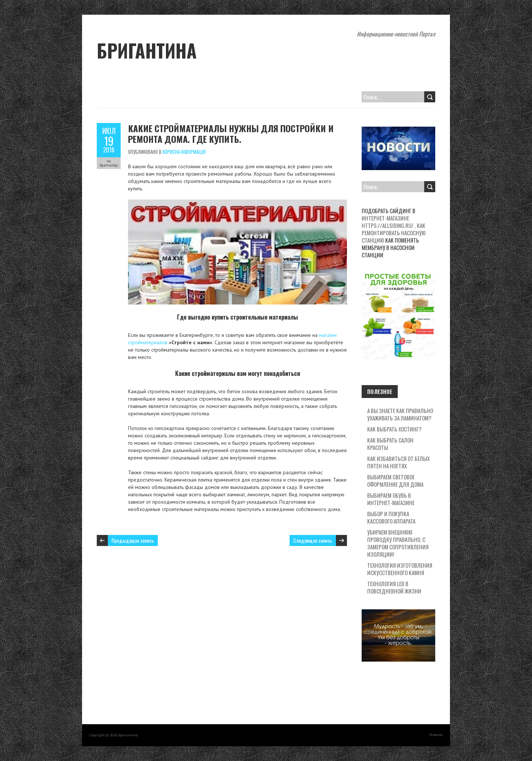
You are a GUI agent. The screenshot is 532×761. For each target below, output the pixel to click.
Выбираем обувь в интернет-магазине (391, 499)
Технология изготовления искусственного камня (400, 569)
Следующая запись (313, 540)
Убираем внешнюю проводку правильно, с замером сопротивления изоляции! (398, 543)
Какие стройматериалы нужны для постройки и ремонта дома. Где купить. (231, 133)
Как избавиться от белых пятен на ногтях (398, 462)
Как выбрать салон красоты (390, 444)
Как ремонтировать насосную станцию (394, 233)
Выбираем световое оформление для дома (395, 480)
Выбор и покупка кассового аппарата (391, 517)
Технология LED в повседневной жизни (394, 587)
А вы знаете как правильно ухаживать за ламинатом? (400, 414)
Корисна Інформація (184, 152)
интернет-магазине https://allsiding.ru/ (388, 222)
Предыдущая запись (133, 540)
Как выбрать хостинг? (394, 429)
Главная (436, 735)
